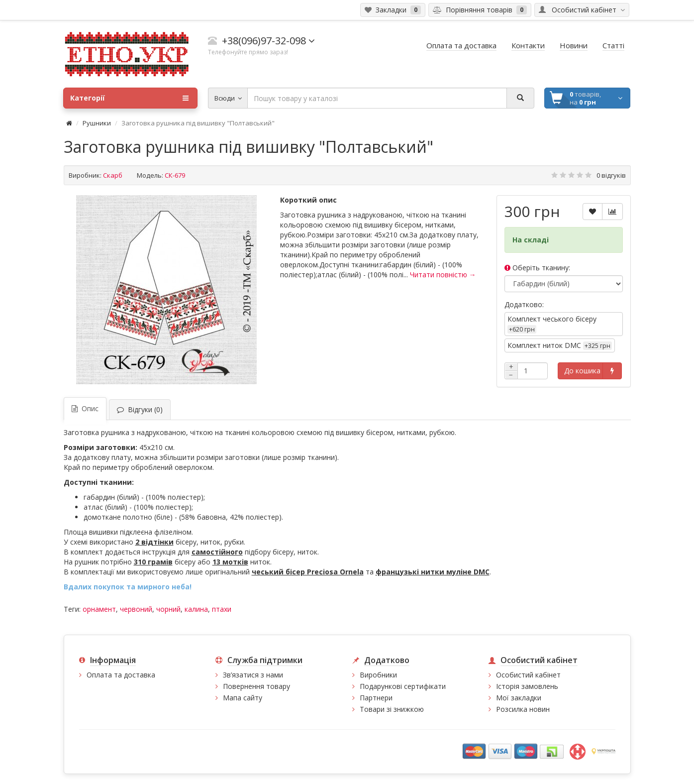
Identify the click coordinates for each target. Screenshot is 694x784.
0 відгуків (611, 175)
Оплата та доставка (121, 675)
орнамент (99, 609)
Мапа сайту (243, 698)
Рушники (97, 123)
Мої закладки (519, 698)
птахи (222, 609)
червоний (136, 609)
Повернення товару (256, 686)
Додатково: (524, 304)
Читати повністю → (443, 275)
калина (196, 609)
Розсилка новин (523, 709)
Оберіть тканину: (537, 268)
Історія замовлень (527, 686)
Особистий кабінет (528, 675)
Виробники (378, 675)
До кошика (582, 371)
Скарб (113, 175)
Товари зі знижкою (392, 709)
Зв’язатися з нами (253, 675)
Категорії (129, 98)
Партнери (376, 698)
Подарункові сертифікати (403, 686)
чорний (168, 609)
